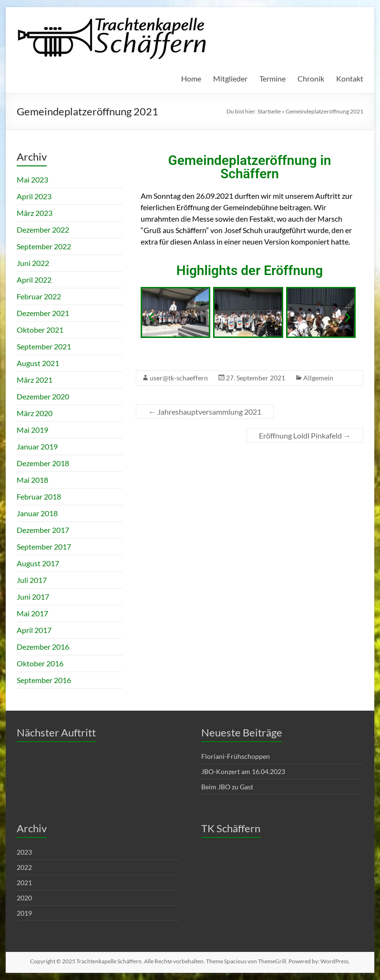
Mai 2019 (32, 430)
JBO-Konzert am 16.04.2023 (243, 771)
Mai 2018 (32, 480)
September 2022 (44, 246)
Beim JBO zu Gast (227, 787)
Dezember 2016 (43, 647)
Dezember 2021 (43, 313)
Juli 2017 (32, 580)
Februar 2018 (39, 496)
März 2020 (35, 413)
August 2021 (38, 363)
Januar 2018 (37, 513)
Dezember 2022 (43, 230)
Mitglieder (230, 78)
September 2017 (44, 546)
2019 (24, 913)
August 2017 (38, 563)
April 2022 (34, 280)
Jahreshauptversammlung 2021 (205, 412)
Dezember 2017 (43, 530)
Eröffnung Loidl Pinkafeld (305, 435)
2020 (24, 898)
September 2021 (44, 346)
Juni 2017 (33, 597)
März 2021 (35, 380)
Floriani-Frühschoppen (236, 756)
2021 (24, 883)
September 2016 (44, 680)
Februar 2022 (39, 296)
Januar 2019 (37, 446)
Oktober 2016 (40, 663)
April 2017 (34, 630)
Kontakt (350, 78)
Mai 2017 (32, 613)
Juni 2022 (33, 263)
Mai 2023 (32, 179)
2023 (24, 852)
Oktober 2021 (40, 330)
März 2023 (35, 213)
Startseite (269, 111)
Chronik (311, 78)
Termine (272, 78)
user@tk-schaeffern (179, 378)
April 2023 (34, 196)
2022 (24, 867)
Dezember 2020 (43, 396)
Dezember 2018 (43, 463)
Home (191, 78)
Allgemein (318, 378)
